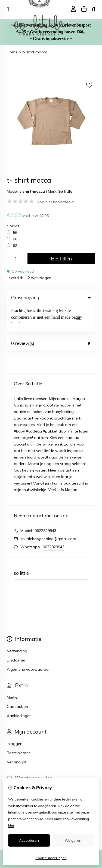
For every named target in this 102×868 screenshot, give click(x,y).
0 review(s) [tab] (51, 317)
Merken (13, 671)
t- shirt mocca (35, 52)
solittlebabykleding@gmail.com (48, 512)
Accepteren (29, 840)
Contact (14, 764)
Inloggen (15, 717)
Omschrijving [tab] (51, 297)
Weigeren (73, 840)
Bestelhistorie (19, 727)
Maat (13, 226)
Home (12, 52)
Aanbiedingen (19, 689)
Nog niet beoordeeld (55, 202)
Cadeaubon (17, 680)
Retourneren (18, 773)
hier (11, 825)
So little (65, 191)
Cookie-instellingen (51, 858)
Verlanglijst (17, 736)
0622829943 (45, 504)
